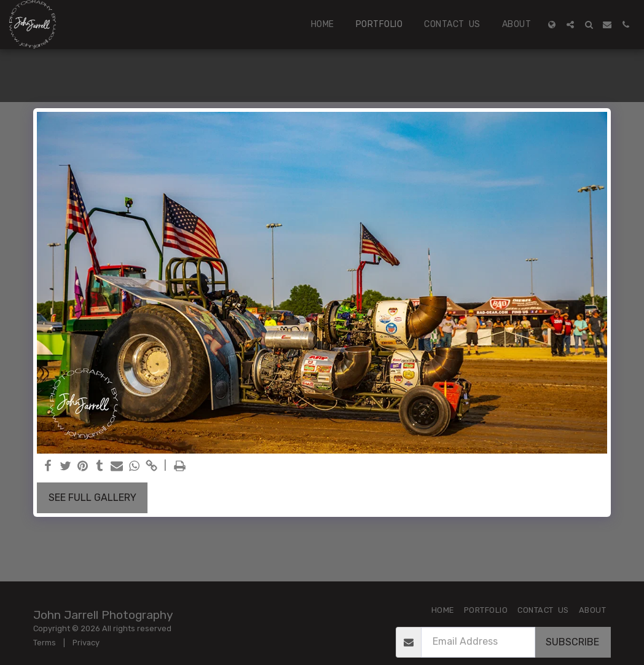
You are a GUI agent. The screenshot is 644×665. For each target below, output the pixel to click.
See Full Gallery (92, 498)
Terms (45, 643)
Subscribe (572, 642)
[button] (570, 25)
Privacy (86, 643)
